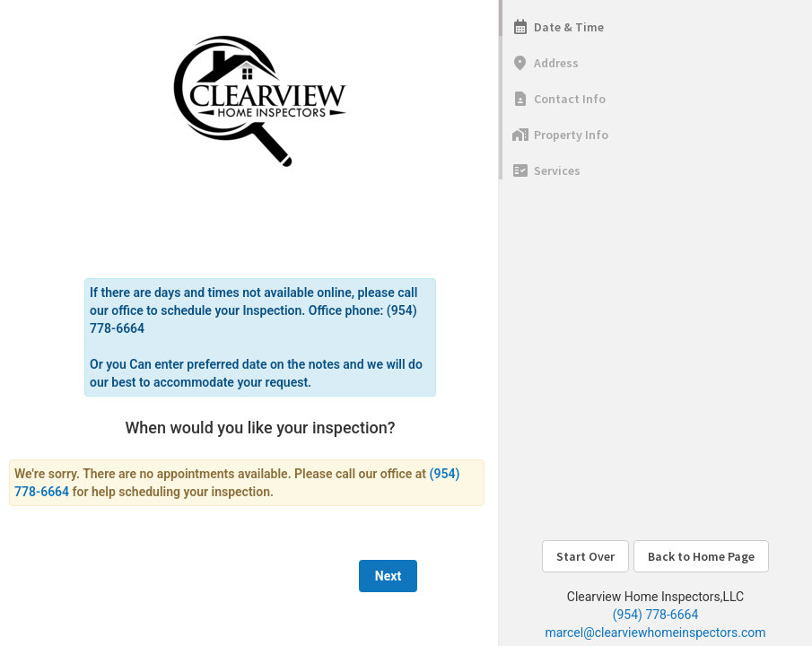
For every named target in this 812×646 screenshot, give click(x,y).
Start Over (585, 556)
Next (388, 576)
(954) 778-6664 (656, 615)
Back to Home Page (701, 556)
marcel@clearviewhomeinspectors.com (655, 633)
